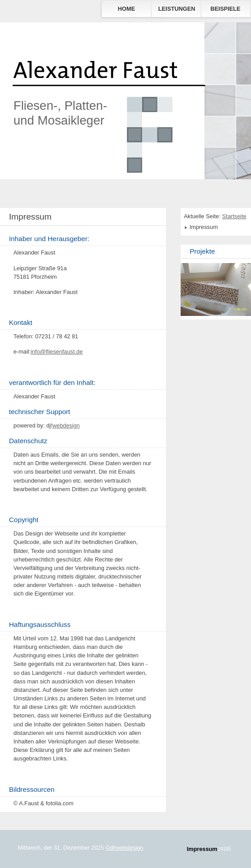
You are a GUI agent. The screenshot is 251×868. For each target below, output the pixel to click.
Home (126, 9)
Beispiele (226, 9)
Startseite (234, 216)
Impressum (202, 849)
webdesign (66, 425)
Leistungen (177, 9)
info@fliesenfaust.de (56, 352)
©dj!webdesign (125, 848)
